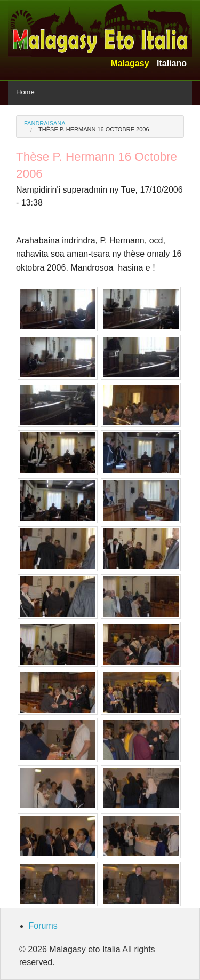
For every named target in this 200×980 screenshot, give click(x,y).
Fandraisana (45, 123)
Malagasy (130, 63)
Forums (43, 926)
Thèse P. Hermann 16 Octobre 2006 (94, 129)
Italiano (172, 63)
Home (25, 92)
